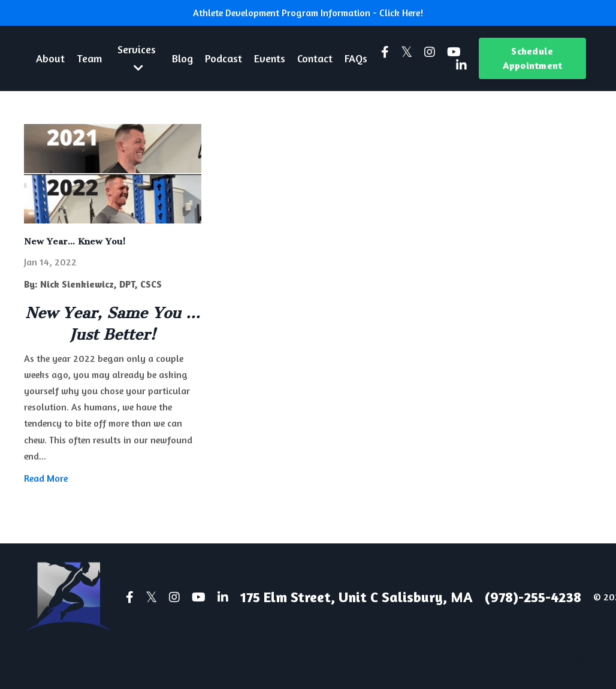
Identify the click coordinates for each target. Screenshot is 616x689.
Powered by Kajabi (557, 658)
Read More (46, 478)
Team (89, 58)
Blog (182, 58)
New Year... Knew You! (75, 241)
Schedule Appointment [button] (533, 58)
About (50, 58)
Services (137, 58)
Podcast (224, 58)
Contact (315, 58)
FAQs (356, 58)
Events (270, 58)
